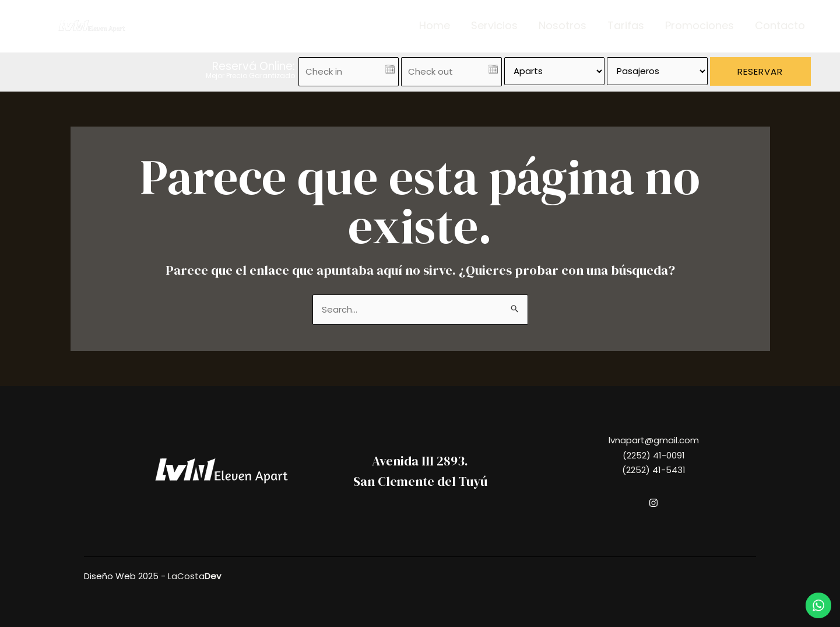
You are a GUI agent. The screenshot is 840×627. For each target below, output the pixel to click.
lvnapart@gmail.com (654, 440)
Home (435, 26)
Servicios (494, 26)
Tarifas (626, 26)
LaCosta (194, 576)
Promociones (700, 26)
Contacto (780, 26)
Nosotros (563, 26)
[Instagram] (653, 503)
